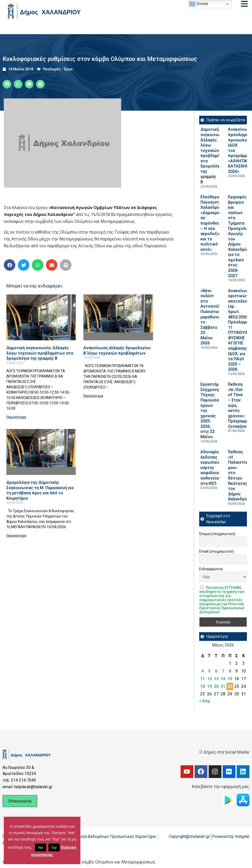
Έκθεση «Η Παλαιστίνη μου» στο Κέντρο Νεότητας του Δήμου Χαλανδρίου (239, 475)
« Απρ (205, 701)
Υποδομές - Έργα (58, 69)
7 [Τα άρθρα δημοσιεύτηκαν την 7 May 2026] (223, 671)
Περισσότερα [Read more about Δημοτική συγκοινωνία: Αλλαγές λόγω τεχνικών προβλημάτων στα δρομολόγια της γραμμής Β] (16, 417)
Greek (199, 4)
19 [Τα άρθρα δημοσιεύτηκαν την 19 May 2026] (209, 686)
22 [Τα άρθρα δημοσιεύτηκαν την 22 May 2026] (230, 686)
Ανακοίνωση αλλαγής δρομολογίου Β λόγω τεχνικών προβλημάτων (117, 351)
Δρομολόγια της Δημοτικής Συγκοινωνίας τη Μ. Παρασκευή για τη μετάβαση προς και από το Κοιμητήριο (40, 490)
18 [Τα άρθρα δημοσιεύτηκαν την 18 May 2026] (203, 686)
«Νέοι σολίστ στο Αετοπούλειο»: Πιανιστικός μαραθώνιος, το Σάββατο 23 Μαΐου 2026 (215, 317)
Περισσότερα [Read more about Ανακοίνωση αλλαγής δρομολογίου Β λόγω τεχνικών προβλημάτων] (93, 396)
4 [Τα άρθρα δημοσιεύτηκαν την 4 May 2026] (203, 671)
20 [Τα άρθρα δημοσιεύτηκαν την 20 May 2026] (216, 686)
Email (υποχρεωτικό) (217, 551)
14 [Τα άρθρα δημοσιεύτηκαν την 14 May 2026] (223, 679)
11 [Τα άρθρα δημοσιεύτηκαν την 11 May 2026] (203, 679)
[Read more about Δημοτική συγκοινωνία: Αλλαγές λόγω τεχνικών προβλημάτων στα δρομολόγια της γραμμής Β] (41, 317)
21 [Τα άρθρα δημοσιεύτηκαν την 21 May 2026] (223, 686)
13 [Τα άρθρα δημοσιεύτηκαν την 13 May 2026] (216, 679)
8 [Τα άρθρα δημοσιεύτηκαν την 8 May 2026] (230, 671)
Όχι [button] (54, 847)
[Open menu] (244, 4)
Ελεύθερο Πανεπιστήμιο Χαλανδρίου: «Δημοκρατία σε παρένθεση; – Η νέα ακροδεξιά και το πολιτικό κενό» (214, 223)
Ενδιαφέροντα (211, 569)
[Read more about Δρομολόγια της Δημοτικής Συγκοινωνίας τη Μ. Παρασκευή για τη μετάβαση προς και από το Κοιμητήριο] (41, 452)
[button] (7, 84)
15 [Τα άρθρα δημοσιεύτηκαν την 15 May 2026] (230, 679)
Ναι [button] (41, 847)
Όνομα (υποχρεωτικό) (217, 534)
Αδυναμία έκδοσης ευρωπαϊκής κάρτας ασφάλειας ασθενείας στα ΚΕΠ (213, 468)
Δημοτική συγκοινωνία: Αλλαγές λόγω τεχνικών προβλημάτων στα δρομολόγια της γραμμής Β (40, 353)
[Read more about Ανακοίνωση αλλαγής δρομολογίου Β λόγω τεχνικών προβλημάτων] (118, 317)
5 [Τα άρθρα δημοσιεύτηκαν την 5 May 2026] (209, 671)
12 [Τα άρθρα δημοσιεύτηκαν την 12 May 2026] (209, 679)
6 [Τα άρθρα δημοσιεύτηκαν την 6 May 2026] (216, 671)
